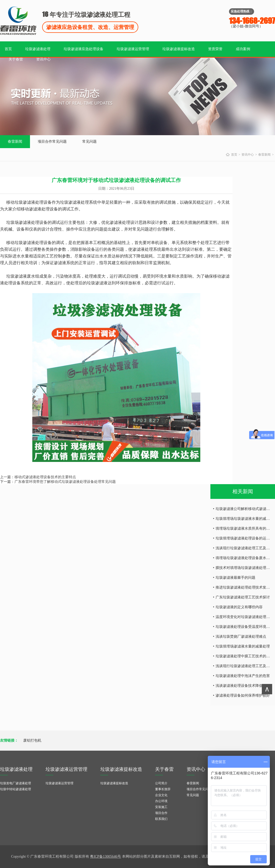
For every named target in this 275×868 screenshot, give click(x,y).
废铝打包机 (32, 740)
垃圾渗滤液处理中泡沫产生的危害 (243, 676)
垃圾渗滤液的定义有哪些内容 (239, 607)
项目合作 (161, 813)
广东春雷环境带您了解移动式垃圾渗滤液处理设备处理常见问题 (65, 482)
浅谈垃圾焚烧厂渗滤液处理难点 (241, 637)
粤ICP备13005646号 (105, 856)
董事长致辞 (163, 789)
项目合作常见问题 (52, 142)
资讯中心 (43, 59)
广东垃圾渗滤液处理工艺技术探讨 (243, 597)
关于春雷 (16, 59)
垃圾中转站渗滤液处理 (16, 789)
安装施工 (161, 807)
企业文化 (161, 795)
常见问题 (89, 142)
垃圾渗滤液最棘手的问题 (235, 578)
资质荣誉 (215, 49)
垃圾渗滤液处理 (38, 49)
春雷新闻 (15, 142)
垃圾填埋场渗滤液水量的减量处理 (243, 646)
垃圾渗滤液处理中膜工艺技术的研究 (245, 656)
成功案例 (243, 49)
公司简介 (161, 783)
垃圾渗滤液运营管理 (133, 49)
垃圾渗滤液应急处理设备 (83, 49)
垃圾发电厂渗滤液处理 (16, 783)
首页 (8, 49)
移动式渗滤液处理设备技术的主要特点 (45, 477)
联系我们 (161, 819)
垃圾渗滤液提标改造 (179, 49)
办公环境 (161, 801)
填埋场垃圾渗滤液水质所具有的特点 (245, 528)
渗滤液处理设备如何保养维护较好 (243, 695)
